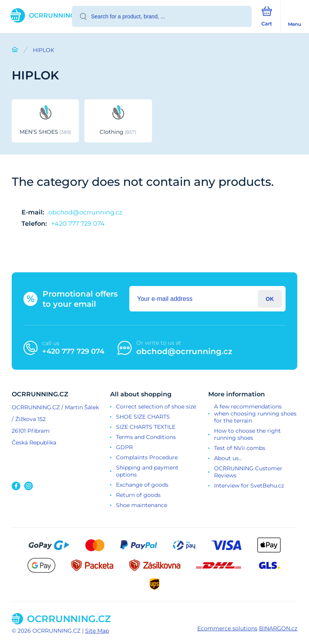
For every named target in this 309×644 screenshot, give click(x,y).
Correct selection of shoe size (156, 407)
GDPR (124, 447)
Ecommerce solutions (227, 628)
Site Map (97, 631)
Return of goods (138, 495)
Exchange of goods (142, 485)
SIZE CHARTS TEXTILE (146, 427)
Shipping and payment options (147, 471)
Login (270, 299)
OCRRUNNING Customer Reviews (248, 472)
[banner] (36, 15)
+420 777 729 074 (78, 224)
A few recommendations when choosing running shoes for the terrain (255, 414)
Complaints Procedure (147, 457)
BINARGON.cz (278, 628)
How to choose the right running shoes (247, 434)
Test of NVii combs (240, 448)
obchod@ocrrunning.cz (85, 212)
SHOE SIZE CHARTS (143, 417)
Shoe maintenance (142, 505)
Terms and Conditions (146, 437)
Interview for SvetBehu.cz (249, 486)
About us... (228, 458)
